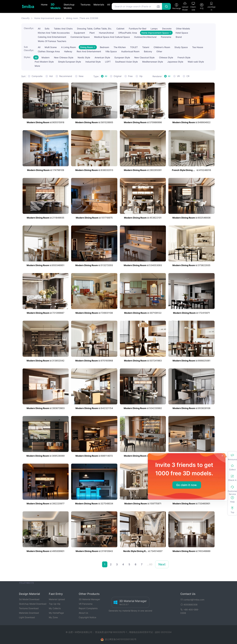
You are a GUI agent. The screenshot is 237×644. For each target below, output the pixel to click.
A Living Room (68, 47)
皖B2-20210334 (163, 632)
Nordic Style (84, 57)
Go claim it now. (187, 485)
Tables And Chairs (63, 29)
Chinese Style (166, 57)
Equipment (80, 33)
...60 (150, 564)
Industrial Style (93, 62)
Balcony (148, 51)
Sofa (47, 29)
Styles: (27, 57)
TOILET (134, 47)
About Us (83, 613)
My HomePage (56, 613)
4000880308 (189, 605)
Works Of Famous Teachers (52, 41)
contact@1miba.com (192, 600)
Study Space (181, 47)
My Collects (55, 608)
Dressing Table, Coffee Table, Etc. (94, 29)
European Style (122, 57)
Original (117, 76)
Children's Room (162, 47)
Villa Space (111, 51)
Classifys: (29, 28)
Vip (141, 76)
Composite (37, 76)
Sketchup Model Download (33, 604)
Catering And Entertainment (52, 37)
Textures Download (29, 608)
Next (162, 564)
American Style (102, 57)
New (81, 76)
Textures (85, 5)
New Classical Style (144, 57)
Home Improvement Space (156, 33)
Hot (51, 76)
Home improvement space (48, 18)
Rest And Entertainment (89, 51)
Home (44, 5)
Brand (179, 37)
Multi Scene (51, 47)
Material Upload (57, 599)
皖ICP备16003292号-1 (116, 632)
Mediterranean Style (153, 62)
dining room (72, 18)
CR (188, 76)
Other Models (183, 29)
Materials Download (29, 613)
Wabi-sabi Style (196, 62)
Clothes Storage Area (49, 51)
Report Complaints (88, 608)
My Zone (53, 617)
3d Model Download (29, 599)
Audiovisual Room (130, 51)
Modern (46, 57)
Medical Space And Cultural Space (112, 37)
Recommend (66, 76)
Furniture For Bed (138, 29)
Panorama (166, 37)
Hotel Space (182, 33)
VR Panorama (86, 604)
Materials (99, 5)
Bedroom (104, 47)
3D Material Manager (89, 599)
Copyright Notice (87, 617)
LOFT (108, 62)
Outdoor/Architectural (145, 37)
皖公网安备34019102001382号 (121, 639)
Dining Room (88, 47)
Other (159, 51)
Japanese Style (175, 62)
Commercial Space (80, 37)
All (109, 5)
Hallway (68, 51)
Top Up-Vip (55, 604)
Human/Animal (106, 33)
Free (130, 76)
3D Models (56, 6)
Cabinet (120, 29)
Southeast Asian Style (126, 62)
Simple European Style (69, 62)
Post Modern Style (44, 62)
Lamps (154, 29)
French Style (184, 57)
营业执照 (100, 632)
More (37, 66)
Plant (92, 33)
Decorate (167, 29)
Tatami (146, 47)
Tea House (198, 47)
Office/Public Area (128, 33)
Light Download (27, 617)
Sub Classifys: (29, 49)
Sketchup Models (69, 6)
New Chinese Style (64, 57)
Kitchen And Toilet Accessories (54, 33)
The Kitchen (120, 47)
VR (178, 76)
